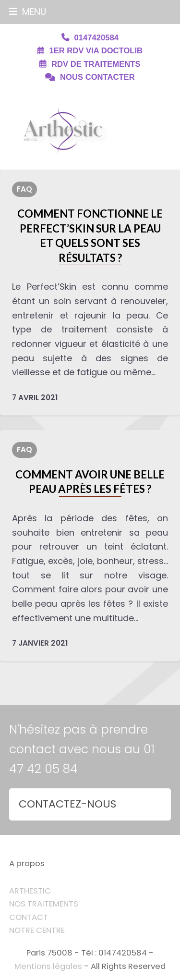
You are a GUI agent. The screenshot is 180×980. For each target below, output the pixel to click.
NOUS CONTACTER (97, 77)
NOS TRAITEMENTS (44, 904)
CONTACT (29, 917)
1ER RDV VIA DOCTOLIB (96, 51)
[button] (28, 12)
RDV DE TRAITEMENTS (96, 64)
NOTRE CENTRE (37, 930)
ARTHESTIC (30, 891)
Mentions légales (48, 966)
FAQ (24, 189)
